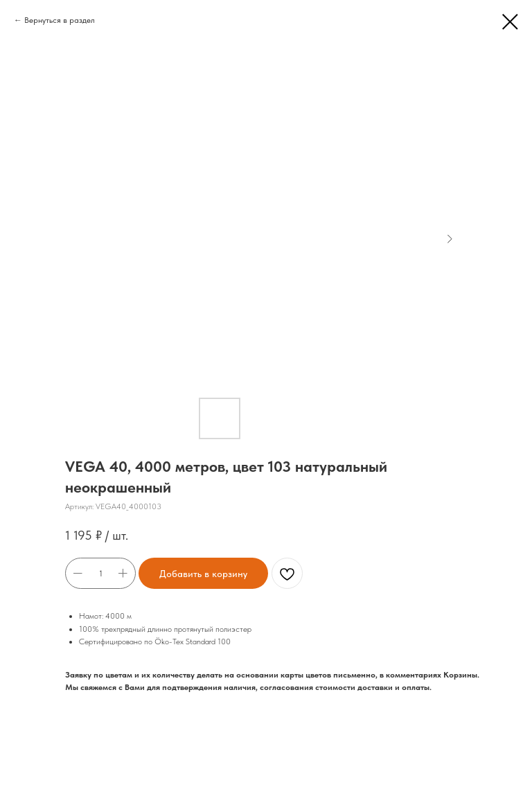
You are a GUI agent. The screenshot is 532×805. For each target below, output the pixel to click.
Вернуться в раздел (60, 20)
